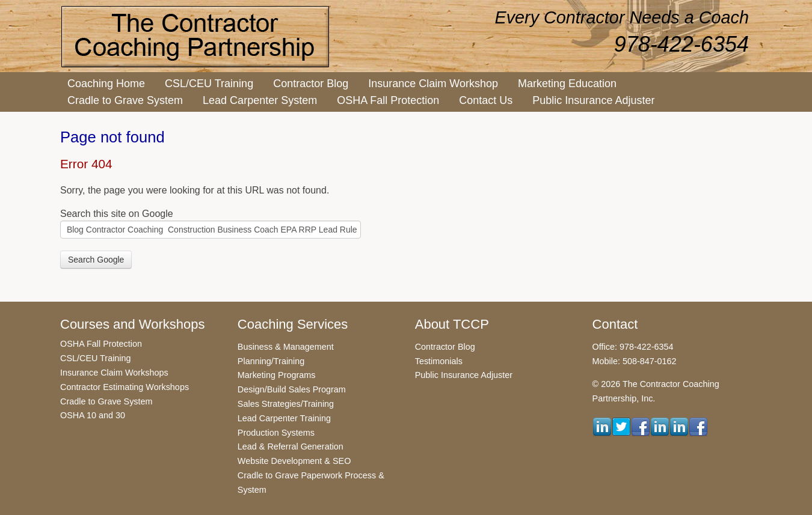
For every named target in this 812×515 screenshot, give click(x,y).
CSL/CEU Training (96, 358)
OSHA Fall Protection (101, 344)
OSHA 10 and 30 (93, 415)
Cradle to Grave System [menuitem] (125, 100)
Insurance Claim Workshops (114, 373)
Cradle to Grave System (106, 401)
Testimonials (439, 361)
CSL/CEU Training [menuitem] (209, 84)
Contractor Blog (445, 347)
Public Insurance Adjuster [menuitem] (593, 100)
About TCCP (452, 324)
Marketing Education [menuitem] (567, 84)
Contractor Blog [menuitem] (311, 84)
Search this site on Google (117, 214)
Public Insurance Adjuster (464, 375)
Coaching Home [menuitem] (106, 84)
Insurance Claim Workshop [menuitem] (433, 84)
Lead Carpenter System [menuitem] (260, 100)
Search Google (96, 260)
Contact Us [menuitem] (486, 100)
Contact (615, 324)
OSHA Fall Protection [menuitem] (388, 100)
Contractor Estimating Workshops (125, 387)
